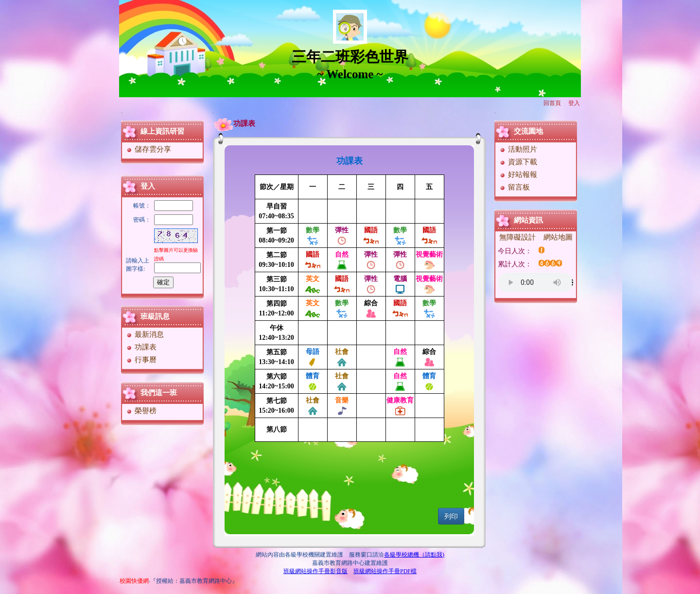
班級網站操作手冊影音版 (315, 571)
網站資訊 (528, 220)
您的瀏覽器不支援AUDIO (535, 282)
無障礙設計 (517, 237)
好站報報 (518, 175)
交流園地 (528, 131)
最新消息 (145, 334)
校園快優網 (134, 581)
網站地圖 (558, 237)
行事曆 (141, 360)
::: (122, 113)
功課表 (141, 347)
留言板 (514, 187)
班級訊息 (155, 316)
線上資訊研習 (162, 131)
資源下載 (518, 162)
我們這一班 (159, 393)
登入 (574, 103)
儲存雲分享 (148, 149)
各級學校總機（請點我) (414, 555)
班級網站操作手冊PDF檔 (385, 571)
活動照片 (518, 149)
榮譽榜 (141, 411)
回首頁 (552, 103)
